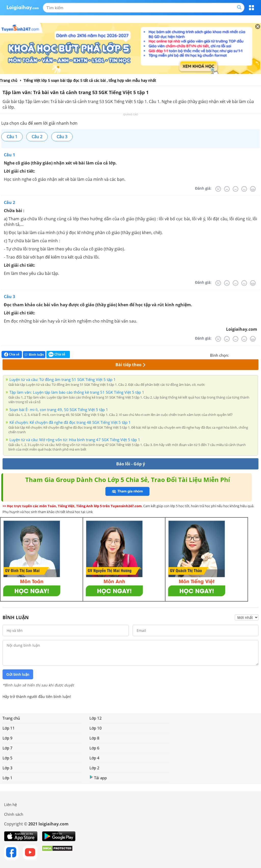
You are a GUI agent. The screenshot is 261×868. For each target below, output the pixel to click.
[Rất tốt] (253, 189)
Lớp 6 (94, 748)
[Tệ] (227, 189)
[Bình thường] (236, 189)
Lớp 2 (94, 768)
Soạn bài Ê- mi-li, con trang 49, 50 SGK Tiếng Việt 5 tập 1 (59, 410)
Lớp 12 (96, 718)
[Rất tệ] (218, 189)
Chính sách (14, 814)
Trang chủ (11, 718)
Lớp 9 (8, 738)
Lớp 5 (8, 758)
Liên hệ (10, 805)
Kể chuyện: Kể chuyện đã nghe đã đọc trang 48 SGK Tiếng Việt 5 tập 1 (70, 422)
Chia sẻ (12, 354)
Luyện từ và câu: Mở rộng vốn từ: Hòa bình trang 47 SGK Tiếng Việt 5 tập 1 (75, 440)
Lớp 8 (94, 738)
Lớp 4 (94, 758)
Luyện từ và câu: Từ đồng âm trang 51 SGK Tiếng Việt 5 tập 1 (63, 379)
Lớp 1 (8, 778)
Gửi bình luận (18, 674)
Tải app (98, 778)
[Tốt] (244, 189)
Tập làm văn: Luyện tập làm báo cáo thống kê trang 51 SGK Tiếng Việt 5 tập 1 (77, 392)
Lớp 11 (9, 728)
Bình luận (34, 355)
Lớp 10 (96, 728)
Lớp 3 (8, 768)
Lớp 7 (8, 748)
